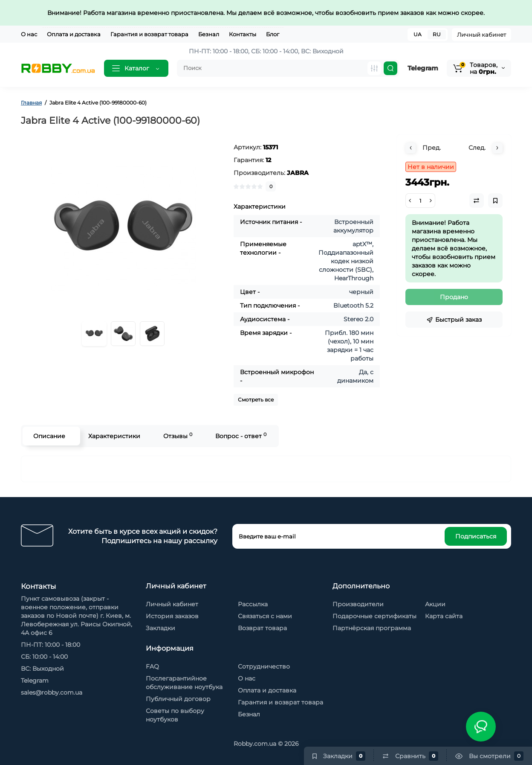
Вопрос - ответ (241, 436)
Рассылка (253, 604)
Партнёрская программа (372, 628)
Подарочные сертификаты (374, 616)
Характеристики (114, 436)
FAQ (152, 666)
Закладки (160, 628)
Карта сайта (444, 616)
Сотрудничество (264, 666)
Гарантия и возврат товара (149, 34)
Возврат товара (262, 628)
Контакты (243, 34)
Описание (49, 436)
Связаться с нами (265, 616)
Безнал (209, 34)
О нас (29, 34)
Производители (358, 604)
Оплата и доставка (74, 34)
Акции (435, 604)
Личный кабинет (481, 35)
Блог (273, 34)
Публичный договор (178, 699)
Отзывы (178, 436)
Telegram (423, 68)
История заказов (172, 616)
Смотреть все (256, 400)
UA (418, 34)
